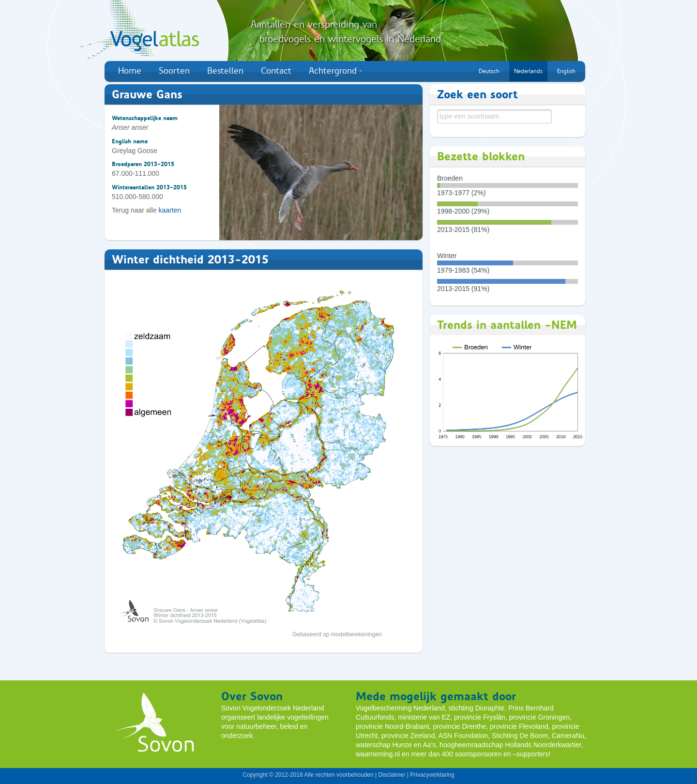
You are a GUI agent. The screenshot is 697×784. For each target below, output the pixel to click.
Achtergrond (336, 71)
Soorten (174, 71)
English (566, 71)
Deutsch (489, 71)
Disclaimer (392, 775)
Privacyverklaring (432, 775)
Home (130, 71)
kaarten (170, 210)
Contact (276, 71)
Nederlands (528, 71)
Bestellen (225, 71)
